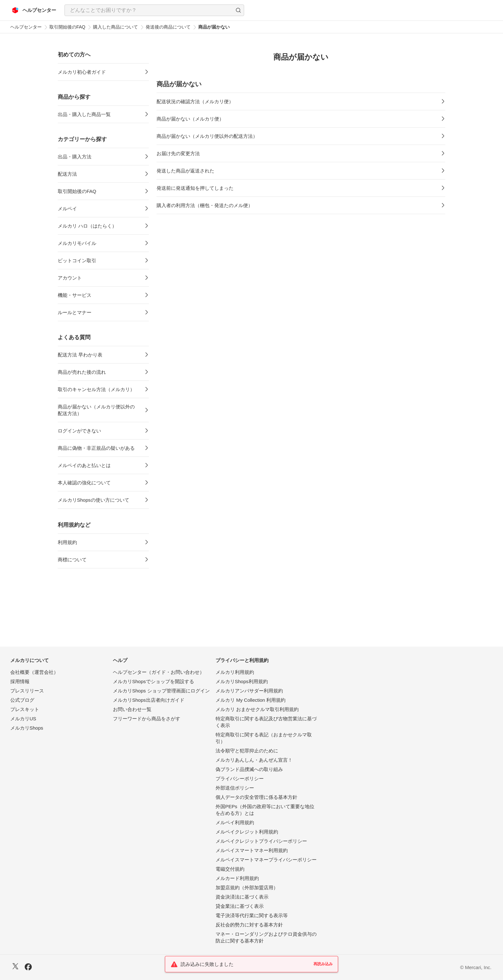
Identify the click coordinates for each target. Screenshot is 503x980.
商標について (72, 560)
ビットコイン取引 (77, 260)
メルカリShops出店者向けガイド (149, 700)
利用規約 (67, 542)
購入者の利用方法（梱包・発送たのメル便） (205, 205)
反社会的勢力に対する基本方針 (249, 925)
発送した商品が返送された (185, 171)
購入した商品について (115, 27)
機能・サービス (75, 295)
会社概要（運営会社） (34, 672)
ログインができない (79, 431)
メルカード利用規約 (237, 878)
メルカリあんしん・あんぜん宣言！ (254, 760)
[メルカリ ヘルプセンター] (34, 10)
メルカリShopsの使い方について (94, 500)
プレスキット (25, 709)
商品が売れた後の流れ (82, 372)
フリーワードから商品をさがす (147, 719)
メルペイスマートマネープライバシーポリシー (266, 860)
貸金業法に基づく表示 (240, 906)
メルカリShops (27, 728)
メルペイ (67, 209)
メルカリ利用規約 (235, 672)
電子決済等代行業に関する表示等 (252, 915)
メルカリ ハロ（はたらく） (87, 226)
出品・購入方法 (75, 157)
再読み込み (323, 964)
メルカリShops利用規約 (242, 681)
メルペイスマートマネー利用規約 (252, 850)
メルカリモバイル (77, 243)
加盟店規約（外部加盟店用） (247, 888)
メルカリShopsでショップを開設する (153, 681)
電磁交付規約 (230, 869)
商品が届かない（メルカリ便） (190, 119)
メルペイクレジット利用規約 (247, 832)
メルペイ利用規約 (235, 822)
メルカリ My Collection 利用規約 (251, 700)
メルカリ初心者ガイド (82, 72)
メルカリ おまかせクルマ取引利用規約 (257, 709)
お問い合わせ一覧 (132, 709)
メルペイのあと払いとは (84, 465)
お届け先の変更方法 (178, 153)
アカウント (70, 278)
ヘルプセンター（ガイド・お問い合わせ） (159, 672)
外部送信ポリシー (235, 788)
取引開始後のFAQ (67, 27)
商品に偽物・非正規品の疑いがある (96, 448)
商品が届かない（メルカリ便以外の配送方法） (96, 410)
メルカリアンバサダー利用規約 (249, 691)
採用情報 (20, 681)
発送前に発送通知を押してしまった (195, 188)
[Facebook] (28, 968)
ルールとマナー (75, 312)
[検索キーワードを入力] (149, 10)
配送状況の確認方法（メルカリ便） (195, 101)
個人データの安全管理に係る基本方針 (256, 797)
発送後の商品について (168, 27)
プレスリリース (27, 691)
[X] (15, 967)
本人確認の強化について (84, 483)
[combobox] (154, 10)
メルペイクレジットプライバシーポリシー (261, 841)
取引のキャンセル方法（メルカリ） (96, 389)
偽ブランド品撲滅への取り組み (249, 769)
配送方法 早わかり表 (80, 355)
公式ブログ (22, 700)
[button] (238, 10)
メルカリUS (23, 719)
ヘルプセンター (26, 27)
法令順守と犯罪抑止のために (247, 751)
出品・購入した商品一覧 (84, 114)
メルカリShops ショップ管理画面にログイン (161, 691)
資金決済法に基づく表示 (242, 897)
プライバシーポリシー (240, 779)
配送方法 (67, 174)
